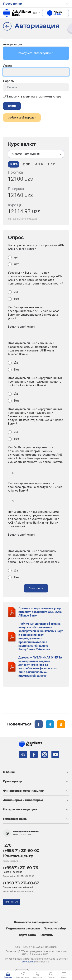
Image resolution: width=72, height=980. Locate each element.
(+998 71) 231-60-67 (21, 883)
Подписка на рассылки (23, 929)
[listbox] (36, 154)
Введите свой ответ (21, 327)
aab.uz (17, 13)
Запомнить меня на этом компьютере (32, 96)
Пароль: (9, 81)
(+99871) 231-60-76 (20, 868)
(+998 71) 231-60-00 (21, 851)
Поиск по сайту (55, 929)
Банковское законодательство (36, 922)
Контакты (46, 935)
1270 (7, 845)
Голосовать (36, 588)
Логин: (8, 66)
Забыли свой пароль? (22, 118)
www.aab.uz (28, 962)
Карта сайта (27, 935)
